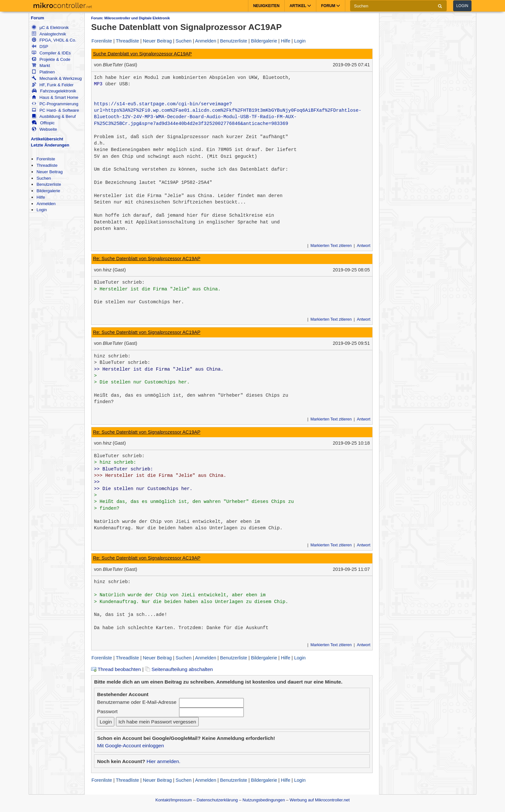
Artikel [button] (300, 6)
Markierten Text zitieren (331, 246)
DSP (40, 47)
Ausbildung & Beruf (54, 116)
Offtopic (43, 123)
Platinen (43, 72)
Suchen (44, 178)
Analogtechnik (49, 34)
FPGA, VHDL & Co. (54, 40)
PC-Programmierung (55, 104)
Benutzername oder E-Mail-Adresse (137, 702)
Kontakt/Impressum (173, 800)
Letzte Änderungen (50, 145)
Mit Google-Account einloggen (130, 746)
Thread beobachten (116, 669)
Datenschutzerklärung (217, 800)
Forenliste (46, 159)
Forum (38, 18)
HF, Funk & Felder (53, 85)
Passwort (107, 711)
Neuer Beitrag (49, 172)
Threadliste (47, 165)
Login (462, 6)
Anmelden (46, 204)
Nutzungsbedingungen (264, 800)
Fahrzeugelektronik (54, 91)
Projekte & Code (51, 59)
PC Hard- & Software (55, 110)
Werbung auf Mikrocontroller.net (319, 800)
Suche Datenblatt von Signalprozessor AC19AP (143, 54)
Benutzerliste (49, 184)
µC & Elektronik (50, 28)
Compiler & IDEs (51, 53)
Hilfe (41, 197)
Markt (41, 66)
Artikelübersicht (47, 139)
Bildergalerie (48, 191)
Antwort (364, 246)
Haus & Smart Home (55, 97)
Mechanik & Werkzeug (57, 78)
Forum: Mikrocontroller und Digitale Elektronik (130, 18)
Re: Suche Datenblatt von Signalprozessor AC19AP (147, 259)
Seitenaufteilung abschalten (179, 669)
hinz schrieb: (112, 356)
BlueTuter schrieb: (119, 282)
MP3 (98, 84)
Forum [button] (331, 6)
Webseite (44, 129)
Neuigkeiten (266, 6)
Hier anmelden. (163, 761)
